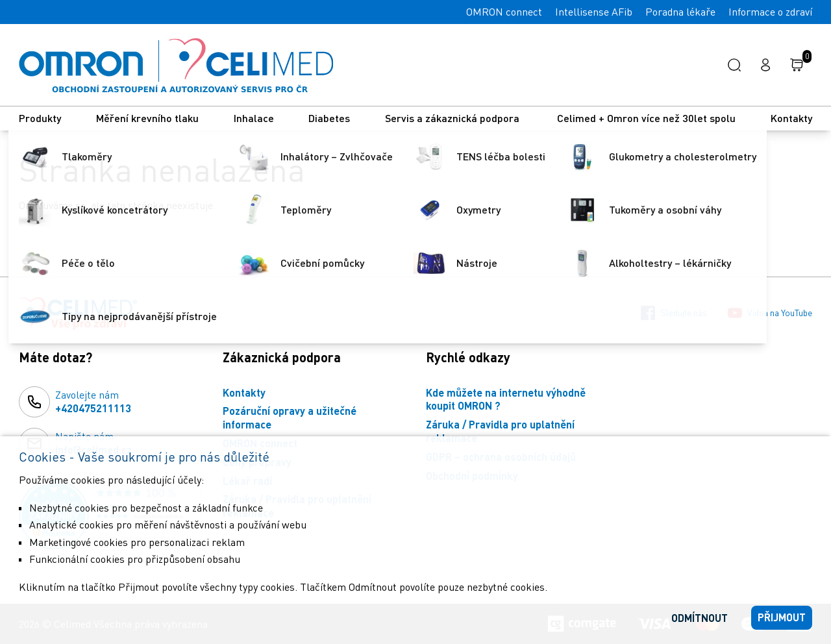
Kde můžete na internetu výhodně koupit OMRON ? (506, 399)
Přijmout (782, 617)
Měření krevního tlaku (147, 118)
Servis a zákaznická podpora (453, 118)
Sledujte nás (674, 313)
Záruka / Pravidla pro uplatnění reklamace (500, 431)
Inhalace (254, 118)
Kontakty (791, 118)
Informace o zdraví (770, 12)
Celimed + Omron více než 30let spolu (646, 118)
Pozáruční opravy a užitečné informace (290, 417)
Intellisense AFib (594, 12)
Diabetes (329, 118)
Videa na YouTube (770, 313)
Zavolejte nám (93, 402)
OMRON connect (504, 12)
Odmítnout (700, 618)
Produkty (40, 118)
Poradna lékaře (680, 12)
